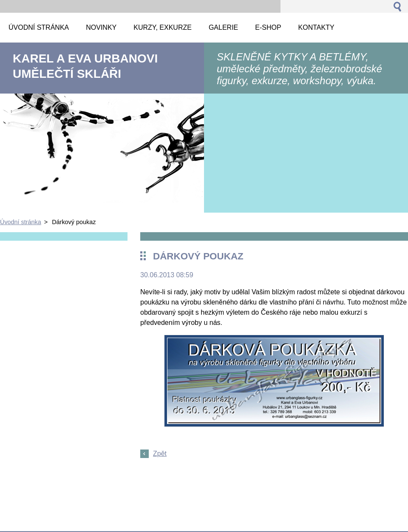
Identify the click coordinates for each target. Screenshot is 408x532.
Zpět (160, 454)
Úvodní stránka (21, 222)
